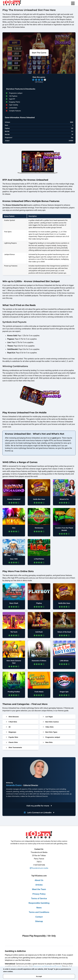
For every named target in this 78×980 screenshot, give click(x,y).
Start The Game (39, 53)
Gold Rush (39, 632)
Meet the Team (39, 889)
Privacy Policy (39, 894)
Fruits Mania (39, 692)
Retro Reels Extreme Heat (14, 662)
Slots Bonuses (12, 717)
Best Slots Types (50, 732)
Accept (39, 976)
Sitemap (39, 921)
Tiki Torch (14, 632)
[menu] (73, 3)
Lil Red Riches (39, 559)
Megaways (11, 732)
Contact (39, 917)
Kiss (14, 528)
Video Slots (48, 727)
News (39, 908)
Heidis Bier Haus (39, 499)
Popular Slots (12, 737)
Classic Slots (12, 742)
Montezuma (39, 528)
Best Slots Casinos (51, 722)
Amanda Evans (14, 785)
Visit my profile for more (39, 806)
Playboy (39, 603)
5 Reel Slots (11, 722)
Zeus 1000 (14, 559)
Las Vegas (48, 717)
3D (8, 727)
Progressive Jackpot (51, 737)
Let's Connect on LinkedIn (39, 813)
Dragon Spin (64, 692)
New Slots (48, 742)
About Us (39, 880)
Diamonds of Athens (39, 661)
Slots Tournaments (14, 747)
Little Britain (64, 661)
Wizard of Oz (64, 499)
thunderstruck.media (39, 868)
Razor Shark (14, 603)
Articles (39, 885)
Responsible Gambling (39, 903)
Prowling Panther (14, 692)
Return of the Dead (64, 632)
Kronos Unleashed (14, 499)
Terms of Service (39, 898)
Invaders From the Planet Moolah (64, 529)
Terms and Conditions (39, 912)
